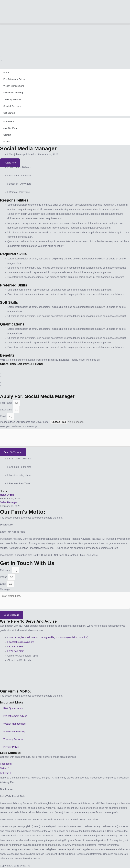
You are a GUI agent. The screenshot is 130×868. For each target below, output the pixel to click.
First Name (6, 403)
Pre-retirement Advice (15, 716)
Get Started (9, 113)
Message (5, 589)
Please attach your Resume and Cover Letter (25, 422)
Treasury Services (12, 99)
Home (6, 72)
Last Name (6, 410)
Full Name (6, 570)
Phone (4, 577)
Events (7, 142)
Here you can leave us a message (19, 426)
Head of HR (7, 495)
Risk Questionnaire (14, 708)
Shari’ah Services (12, 106)
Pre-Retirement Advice (14, 79)
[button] (65, 24)
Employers (9, 121)
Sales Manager (9, 502)
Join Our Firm (10, 128)
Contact (7, 135)
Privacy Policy (11, 747)
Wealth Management (14, 86)
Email (3, 416)
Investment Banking (13, 93)
